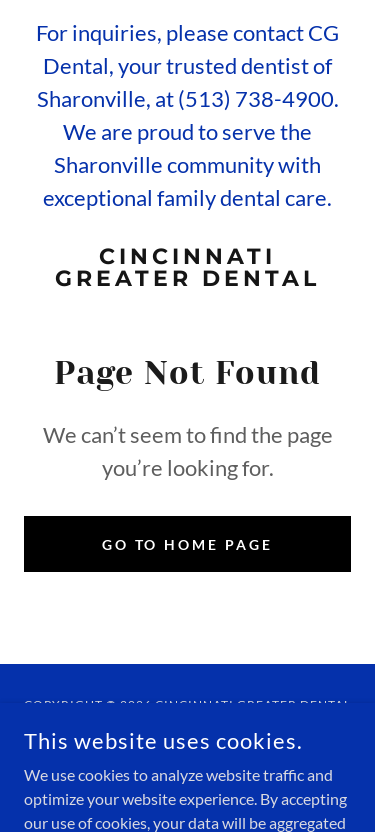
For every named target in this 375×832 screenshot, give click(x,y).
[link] (187, 268)
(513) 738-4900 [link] (256, 98)
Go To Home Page (188, 544)
